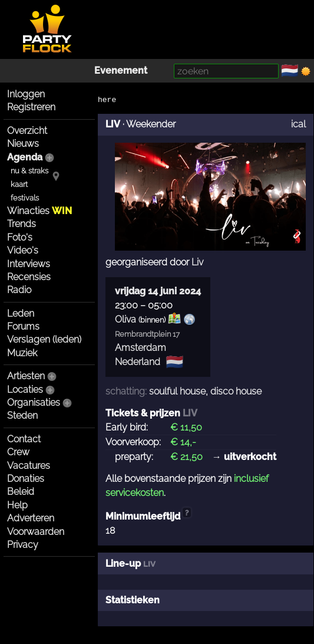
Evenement (121, 70)
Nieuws (23, 144)
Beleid (21, 492)
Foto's (20, 237)
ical (298, 124)
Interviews (29, 264)
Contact (24, 439)
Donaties (26, 479)
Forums (23, 326)
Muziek (22, 353)
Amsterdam (141, 348)
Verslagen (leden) (44, 339)
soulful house (177, 391)
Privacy (23, 545)
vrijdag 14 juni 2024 (158, 291)
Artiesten (26, 376)
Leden (21, 313)
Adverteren (31, 518)
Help (17, 505)
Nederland (138, 362)
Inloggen (26, 94)
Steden (22, 415)
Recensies (29, 277)
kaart (19, 184)
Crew (18, 452)
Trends (22, 224)
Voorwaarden (36, 532)
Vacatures (29, 466)
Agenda (25, 157)
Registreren (31, 107)
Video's (23, 250)
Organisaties (34, 402)
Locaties (25, 390)
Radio (19, 290)
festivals (25, 198)
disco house (236, 391)
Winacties (39, 211)
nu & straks (29, 171)
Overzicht (27, 131)
